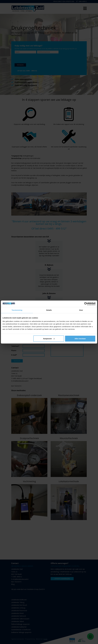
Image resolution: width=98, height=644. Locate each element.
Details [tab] (49, 310)
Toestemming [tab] (17, 310)
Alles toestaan (80, 338)
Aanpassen (49, 338)
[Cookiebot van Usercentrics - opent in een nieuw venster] (86, 304)
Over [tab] (81, 310)
